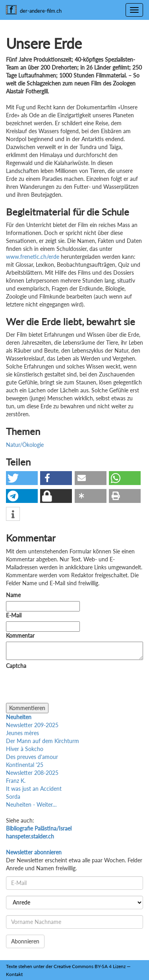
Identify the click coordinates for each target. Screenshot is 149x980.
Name (13, 595)
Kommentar (22, 636)
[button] (22, 478)
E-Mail (14, 615)
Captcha (16, 666)
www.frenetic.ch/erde (33, 257)
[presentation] (66, 687)
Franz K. (16, 781)
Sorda (13, 797)
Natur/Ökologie (25, 445)
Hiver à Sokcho (25, 749)
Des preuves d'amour (32, 757)
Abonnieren (25, 941)
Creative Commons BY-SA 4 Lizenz (90, 966)
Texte (12, 966)
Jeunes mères (22, 733)
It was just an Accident (34, 789)
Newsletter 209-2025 (32, 725)
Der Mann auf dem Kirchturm (43, 741)
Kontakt (14, 974)
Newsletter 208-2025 (32, 773)
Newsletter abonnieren (34, 852)
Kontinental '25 (25, 765)
